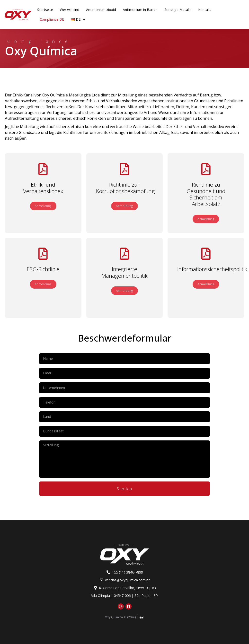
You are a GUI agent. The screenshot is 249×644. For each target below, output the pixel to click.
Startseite (45, 10)
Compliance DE (52, 19)
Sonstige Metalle (178, 10)
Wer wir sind (70, 10)
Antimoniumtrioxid (101, 10)
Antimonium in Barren (140, 10)
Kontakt (205, 10)
